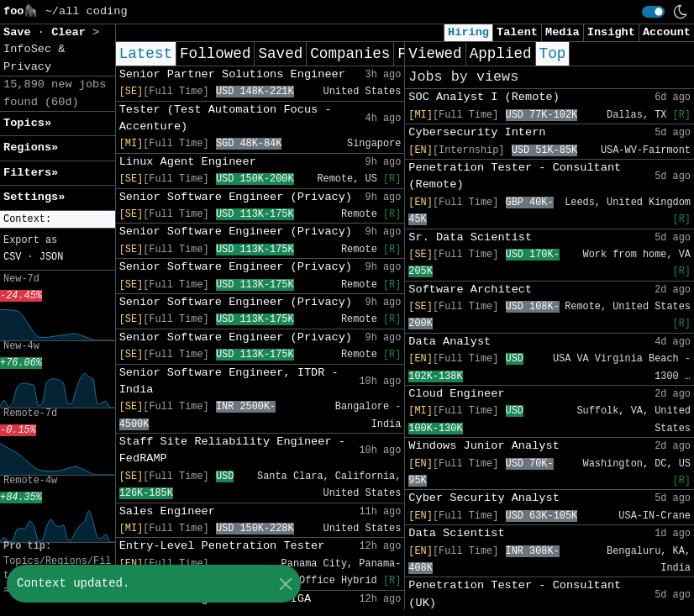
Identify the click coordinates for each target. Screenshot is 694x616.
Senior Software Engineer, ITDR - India (229, 381)
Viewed (435, 54)
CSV (12, 257)
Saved (280, 54)
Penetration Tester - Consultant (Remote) (515, 176)
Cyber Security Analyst (484, 498)
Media (563, 32)
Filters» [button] (31, 173)
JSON (52, 257)
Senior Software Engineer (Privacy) (236, 197)
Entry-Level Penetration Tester (222, 546)
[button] (58, 220)
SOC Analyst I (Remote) (484, 97)
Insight (611, 32)
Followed (215, 54)
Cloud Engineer (456, 394)
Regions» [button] (31, 147)
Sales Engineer (167, 511)
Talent (517, 32)
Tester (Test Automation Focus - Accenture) (226, 118)
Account (667, 32)
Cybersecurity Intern (477, 132)
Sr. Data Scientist (470, 237)
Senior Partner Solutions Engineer (232, 74)
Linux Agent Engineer (188, 162)
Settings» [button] (34, 197)
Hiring (468, 32)
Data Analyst (450, 342)
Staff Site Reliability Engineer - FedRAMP (232, 450)
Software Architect (470, 290)
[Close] (285, 584)
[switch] (653, 12)
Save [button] (21, 32)
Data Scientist (456, 533)
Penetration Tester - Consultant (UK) (515, 594)
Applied (501, 54)
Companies (350, 54)
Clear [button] (72, 32)
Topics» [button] (27, 123)
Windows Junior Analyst (484, 446)
